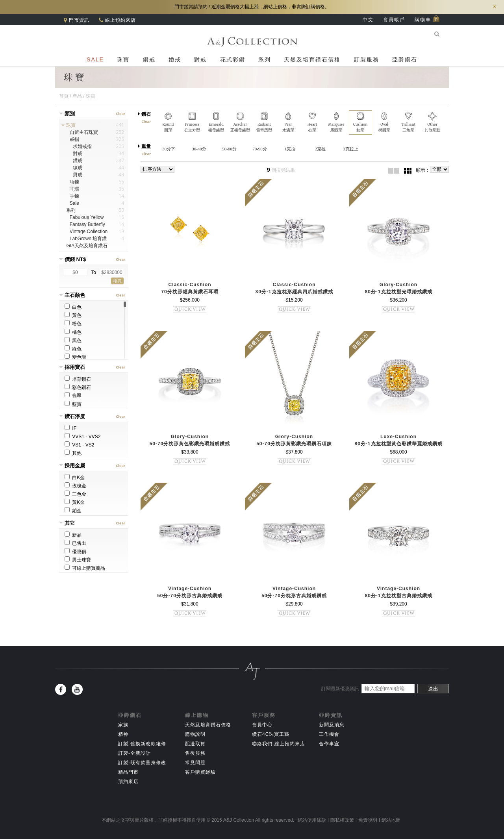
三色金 (75, 494)
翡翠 (73, 395)
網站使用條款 (312, 820)
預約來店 (128, 782)
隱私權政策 (342, 820)
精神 (123, 734)
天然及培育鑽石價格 (312, 59)
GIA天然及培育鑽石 (87, 246)
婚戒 (175, 59)
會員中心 (262, 725)
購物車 (427, 20)
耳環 (74, 189)
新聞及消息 (332, 725)
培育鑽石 (78, 379)
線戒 (78, 168)
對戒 (200, 59)
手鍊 (74, 196)
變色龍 (75, 357)
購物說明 (195, 734)
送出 (433, 689)
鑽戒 (149, 59)
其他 (73, 453)
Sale (74, 203)
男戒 (78, 175)
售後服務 (195, 753)
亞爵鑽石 (405, 59)
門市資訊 (78, 20)
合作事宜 (329, 744)
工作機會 (329, 734)
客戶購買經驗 (200, 772)
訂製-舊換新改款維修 (142, 744)
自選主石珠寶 (84, 132)
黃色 (73, 315)
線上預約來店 (120, 20)
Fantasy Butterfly (87, 224)
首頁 (64, 96)
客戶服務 (264, 715)
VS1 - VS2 (79, 445)
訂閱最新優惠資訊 (340, 689)
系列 (265, 59)
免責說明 (368, 820)
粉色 (73, 323)
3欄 (408, 171)
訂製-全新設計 (134, 753)
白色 (73, 307)
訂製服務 (367, 59)
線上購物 (197, 715)
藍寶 (73, 404)
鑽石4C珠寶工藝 (271, 734)
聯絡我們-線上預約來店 (279, 744)
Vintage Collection (89, 232)
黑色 (73, 340)
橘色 (73, 332)
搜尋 (117, 281)
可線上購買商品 (85, 568)
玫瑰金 (75, 485)
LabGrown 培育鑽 (88, 239)
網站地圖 (391, 820)
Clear (121, 114)
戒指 (74, 139)
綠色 (73, 348)
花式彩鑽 (233, 59)
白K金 (75, 477)
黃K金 (75, 502)
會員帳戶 (394, 20)
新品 (73, 535)
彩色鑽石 (78, 387)
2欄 (394, 171)
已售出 (75, 543)
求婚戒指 (82, 146)
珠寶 (123, 59)
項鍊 (74, 182)
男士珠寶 (78, 559)
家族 (123, 725)
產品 (77, 96)
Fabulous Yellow (87, 217)
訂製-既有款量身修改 (142, 763)
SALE (95, 59)
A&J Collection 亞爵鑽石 (252, 42)
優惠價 (75, 551)
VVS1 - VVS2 (82, 436)
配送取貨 (195, 744)
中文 (368, 20)
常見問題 (195, 763)
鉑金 (73, 510)
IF (70, 428)
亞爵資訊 (331, 715)
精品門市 (128, 772)
